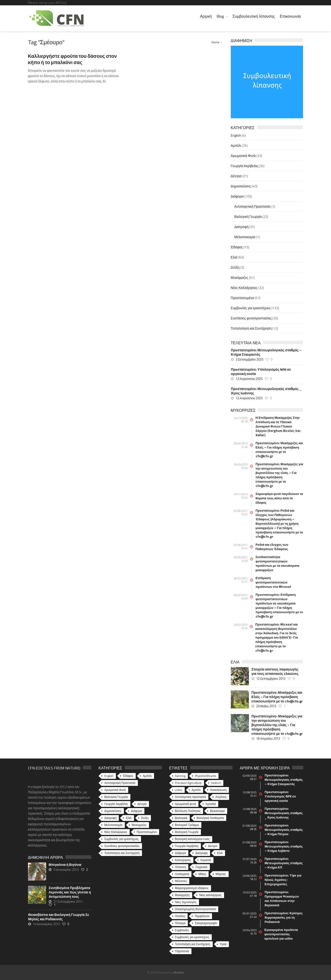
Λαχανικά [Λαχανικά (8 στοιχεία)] (201, 867)
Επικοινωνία (290, 16)
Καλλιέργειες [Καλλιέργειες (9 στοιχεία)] (183, 860)
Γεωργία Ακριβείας (245, 166)
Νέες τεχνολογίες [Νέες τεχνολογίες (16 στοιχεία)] (186, 902)
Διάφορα (237, 196)
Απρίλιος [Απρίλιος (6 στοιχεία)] (221, 797)
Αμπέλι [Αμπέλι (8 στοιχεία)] (196, 790)
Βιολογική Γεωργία (248, 217)
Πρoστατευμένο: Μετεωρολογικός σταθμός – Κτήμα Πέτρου (284, 830)
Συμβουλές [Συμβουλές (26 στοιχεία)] (182, 930)
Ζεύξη (235, 267)
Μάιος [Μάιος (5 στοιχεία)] (202, 874)
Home (215, 42)
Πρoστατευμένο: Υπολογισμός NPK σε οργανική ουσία (261, 372)
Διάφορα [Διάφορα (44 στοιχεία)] (136, 811)
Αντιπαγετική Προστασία (253, 206)
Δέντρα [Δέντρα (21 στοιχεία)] (142, 804)
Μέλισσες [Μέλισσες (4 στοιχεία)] (181, 881)
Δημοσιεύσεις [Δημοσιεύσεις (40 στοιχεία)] (113, 811)
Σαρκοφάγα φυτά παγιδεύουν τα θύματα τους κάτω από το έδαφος (279, 498)
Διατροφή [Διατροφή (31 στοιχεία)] (110, 818)
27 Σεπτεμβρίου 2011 (68, 901)
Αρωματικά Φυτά (243, 156)
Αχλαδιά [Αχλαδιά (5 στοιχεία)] (211, 804)
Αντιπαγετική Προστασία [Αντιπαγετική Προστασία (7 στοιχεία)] (120, 783)
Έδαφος (237, 247)
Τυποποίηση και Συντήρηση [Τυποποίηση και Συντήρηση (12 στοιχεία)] (122, 853)
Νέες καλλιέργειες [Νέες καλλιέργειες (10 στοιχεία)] (210, 895)
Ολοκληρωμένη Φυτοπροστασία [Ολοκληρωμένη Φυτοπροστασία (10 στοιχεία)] (196, 909)
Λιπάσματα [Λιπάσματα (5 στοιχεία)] (182, 874)
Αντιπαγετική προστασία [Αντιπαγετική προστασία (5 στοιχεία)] (190, 797)
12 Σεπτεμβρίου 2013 (271, 678)
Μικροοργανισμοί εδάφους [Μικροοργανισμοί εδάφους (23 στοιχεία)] (192, 888)
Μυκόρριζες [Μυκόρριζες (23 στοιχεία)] (183, 895)
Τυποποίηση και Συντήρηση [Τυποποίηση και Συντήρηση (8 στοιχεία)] (193, 944)
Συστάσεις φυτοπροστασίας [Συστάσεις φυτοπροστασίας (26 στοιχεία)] (122, 846)
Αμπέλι (236, 145)
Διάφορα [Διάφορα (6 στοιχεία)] (181, 853)
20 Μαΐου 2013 (266, 706)
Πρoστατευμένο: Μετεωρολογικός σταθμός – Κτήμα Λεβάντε (284, 846)
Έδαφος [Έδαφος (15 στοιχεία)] (128, 776)
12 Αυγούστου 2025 (249, 379)
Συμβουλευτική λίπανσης (254, 16)
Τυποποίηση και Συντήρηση (251, 328)
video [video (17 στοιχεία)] (179, 790)
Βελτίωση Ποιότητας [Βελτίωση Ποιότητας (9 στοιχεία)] (188, 811)
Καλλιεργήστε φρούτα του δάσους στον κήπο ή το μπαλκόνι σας (73, 59)
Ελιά (234, 257)
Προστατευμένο (242, 298)
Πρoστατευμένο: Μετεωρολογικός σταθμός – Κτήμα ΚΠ (284, 863)
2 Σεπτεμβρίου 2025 (249, 359)
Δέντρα (236, 176)
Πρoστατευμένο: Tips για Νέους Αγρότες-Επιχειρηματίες (283, 880)
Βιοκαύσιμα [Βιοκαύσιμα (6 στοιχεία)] (217, 811)
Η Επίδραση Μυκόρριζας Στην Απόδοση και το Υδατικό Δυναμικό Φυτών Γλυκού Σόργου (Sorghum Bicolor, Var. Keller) (279, 426)
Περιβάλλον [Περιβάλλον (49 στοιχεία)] (202, 916)
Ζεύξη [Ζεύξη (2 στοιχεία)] (145, 818)
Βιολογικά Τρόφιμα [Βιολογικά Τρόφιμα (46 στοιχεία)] (187, 825)
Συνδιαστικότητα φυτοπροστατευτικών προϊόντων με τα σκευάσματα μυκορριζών (278, 563)
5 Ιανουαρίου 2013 (66, 869)
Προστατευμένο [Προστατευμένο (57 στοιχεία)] (147, 832)
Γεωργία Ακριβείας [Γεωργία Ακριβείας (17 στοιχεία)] (187, 846)
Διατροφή (242, 227)
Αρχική (206, 16)
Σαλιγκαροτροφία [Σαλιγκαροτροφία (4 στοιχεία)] (206, 923)
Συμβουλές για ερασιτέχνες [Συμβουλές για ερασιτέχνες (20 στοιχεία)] (192, 937)
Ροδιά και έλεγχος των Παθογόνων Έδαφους (272, 547)
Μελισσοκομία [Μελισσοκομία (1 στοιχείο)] (113, 825)
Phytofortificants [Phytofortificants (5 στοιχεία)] (205, 776)
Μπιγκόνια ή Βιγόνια (65, 865)
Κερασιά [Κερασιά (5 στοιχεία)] (206, 860)
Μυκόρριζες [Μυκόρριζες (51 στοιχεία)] (139, 825)
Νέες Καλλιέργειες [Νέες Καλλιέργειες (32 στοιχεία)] (116, 832)
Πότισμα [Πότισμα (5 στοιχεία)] (180, 923)
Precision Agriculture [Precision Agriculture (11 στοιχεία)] (188, 783)
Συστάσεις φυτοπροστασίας (251, 318)
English (236, 135)
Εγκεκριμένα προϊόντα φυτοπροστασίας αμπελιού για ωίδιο (281, 934)
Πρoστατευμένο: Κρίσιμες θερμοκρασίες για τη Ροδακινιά (284, 917)
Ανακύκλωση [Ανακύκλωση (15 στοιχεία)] (218, 790)
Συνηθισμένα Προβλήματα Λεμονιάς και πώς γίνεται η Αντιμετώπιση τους (70, 892)
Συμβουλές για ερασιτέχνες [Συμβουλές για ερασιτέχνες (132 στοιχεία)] (121, 839)
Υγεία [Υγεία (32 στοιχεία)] (223, 944)
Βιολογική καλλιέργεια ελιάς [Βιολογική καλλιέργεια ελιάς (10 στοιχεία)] (192, 839)
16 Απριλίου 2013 (268, 738)
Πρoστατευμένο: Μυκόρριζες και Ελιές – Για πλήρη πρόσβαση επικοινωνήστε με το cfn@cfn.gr (279, 449)
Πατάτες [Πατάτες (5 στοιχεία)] (180, 916)
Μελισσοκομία (245, 237)
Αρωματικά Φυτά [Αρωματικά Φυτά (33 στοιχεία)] (115, 790)
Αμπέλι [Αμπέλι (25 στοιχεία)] (147, 776)
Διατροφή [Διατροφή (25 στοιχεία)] (201, 853)
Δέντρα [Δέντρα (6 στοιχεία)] (212, 846)
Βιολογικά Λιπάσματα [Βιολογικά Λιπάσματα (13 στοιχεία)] (210, 818)
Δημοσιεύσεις (241, 186)
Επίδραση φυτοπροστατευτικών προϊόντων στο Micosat (274, 582)
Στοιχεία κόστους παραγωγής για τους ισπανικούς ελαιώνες (275, 671)
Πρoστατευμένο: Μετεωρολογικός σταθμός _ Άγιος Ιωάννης (266, 391)
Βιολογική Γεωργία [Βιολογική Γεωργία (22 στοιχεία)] (116, 797)
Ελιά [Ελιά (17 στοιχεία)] (220, 853)
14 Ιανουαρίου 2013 (46, 924)
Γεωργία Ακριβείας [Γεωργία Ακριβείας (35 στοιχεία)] (116, 804)
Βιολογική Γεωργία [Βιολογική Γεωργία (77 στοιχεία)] (187, 832)
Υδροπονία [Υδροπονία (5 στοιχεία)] (182, 951)
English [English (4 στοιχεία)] (109, 776)
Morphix (179, 972)
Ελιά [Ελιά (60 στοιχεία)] (129, 818)
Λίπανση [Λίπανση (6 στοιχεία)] (181, 867)
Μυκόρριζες (239, 277)
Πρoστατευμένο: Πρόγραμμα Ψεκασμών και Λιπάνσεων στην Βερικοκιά (282, 899)
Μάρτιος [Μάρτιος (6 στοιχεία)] (221, 874)
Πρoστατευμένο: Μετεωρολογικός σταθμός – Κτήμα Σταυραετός (266, 352)
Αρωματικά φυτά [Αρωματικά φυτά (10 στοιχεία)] (186, 804)
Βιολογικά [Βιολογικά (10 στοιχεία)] (181, 818)
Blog (220, 16)
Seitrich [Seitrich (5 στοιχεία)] (216, 783)
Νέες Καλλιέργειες (244, 288)
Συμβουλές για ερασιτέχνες (251, 308)
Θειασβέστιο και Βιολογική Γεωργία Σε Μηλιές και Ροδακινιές (59, 917)
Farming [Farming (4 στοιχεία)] (180, 776)
